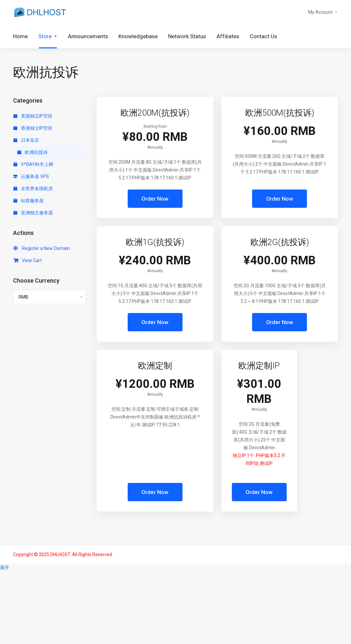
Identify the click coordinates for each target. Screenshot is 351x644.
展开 (5, 568)
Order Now (155, 199)
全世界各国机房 (33, 189)
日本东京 (26, 140)
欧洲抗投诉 (32, 152)
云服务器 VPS (31, 176)
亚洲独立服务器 (33, 213)
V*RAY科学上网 (33, 164)
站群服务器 (29, 201)
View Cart (28, 260)
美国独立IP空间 (33, 116)
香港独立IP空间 (33, 128)
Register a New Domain (42, 248)
